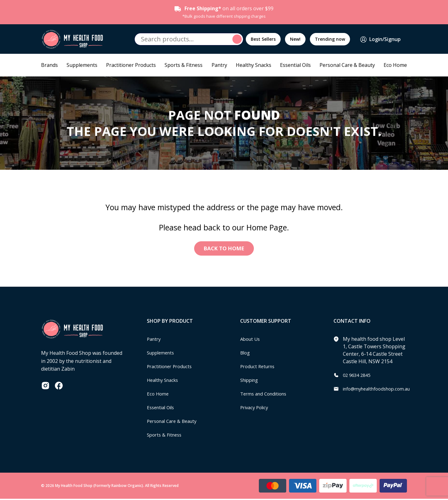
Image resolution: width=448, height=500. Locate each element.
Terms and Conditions (266, 395)
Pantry (219, 65)
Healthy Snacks (254, 65)
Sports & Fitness (184, 65)
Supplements (82, 65)
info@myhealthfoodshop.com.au (381, 390)
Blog (246, 354)
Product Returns (259, 368)
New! (295, 39)
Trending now (330, 39)
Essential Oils (295, 65)
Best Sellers (263, 39)
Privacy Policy (256, 409)
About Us (251, 340)
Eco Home (395, 65)
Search (238, 39)
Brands (49, 65)
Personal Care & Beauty (347, 65)
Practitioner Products (131, 65)
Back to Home (224, 249)
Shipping (251, 381)
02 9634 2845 (358, 376)
